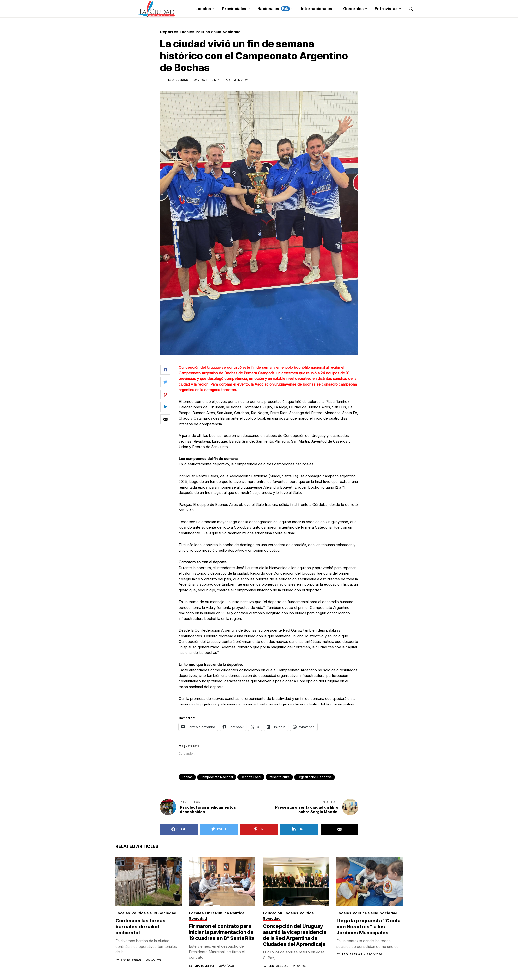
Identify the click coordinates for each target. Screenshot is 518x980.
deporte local (251, 777)
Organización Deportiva (314, 777)
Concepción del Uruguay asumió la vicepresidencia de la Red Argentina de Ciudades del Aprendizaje (295, 935)
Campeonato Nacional (217, 777)
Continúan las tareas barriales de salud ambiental (140, 927)
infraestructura (279, 777)
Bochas (187, 777)
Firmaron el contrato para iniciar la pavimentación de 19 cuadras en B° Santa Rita (222, 932)
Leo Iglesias (178, 80)
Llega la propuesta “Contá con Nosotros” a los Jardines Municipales (369, 927)
